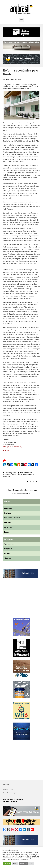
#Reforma (20, 475)
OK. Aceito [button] (7, 864)
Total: (5, 790)
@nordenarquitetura (28, 475)
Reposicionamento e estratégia (21, 494)
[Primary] (21, 20)
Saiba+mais (23, 864)
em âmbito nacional (10, 802)
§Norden (14, 473)
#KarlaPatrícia (7, 475)
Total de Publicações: (11, 793)
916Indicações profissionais (13, 799)
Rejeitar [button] (15, 864)
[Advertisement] (15, 600)
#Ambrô (22, 473)
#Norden (6, 451)
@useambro (6, 477)
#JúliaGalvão (29, 473)
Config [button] (31, 864)
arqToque (8, 473)
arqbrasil (19, 79)
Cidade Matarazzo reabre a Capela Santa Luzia (22, 490)
